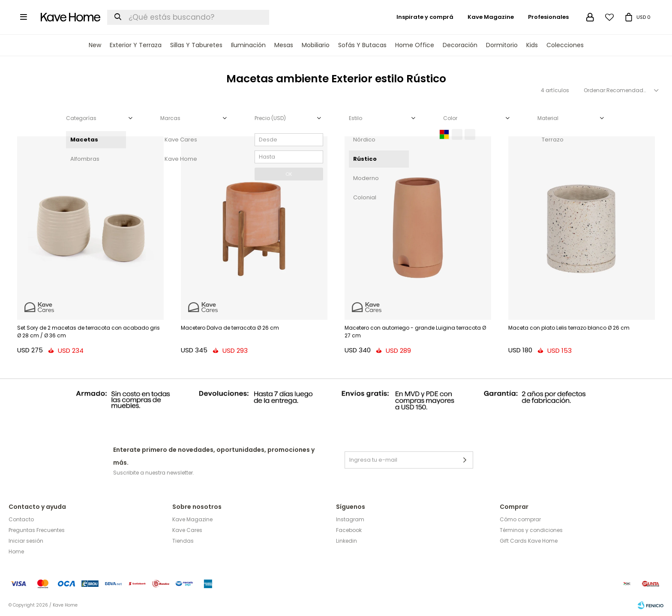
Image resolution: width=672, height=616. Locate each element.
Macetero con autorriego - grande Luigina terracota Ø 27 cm (415, 332)
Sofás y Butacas (362, 45)
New (95, 45)
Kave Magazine (491, 17)
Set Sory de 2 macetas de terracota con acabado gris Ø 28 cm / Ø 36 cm (88, 332)
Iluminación (248, 45)
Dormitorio (502, 45)
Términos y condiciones (531, 530)
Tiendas (183, 541)
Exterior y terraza (136, 45)
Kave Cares (187, 530)
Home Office (415, 45)
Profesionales (548, 17)
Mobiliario (316, 45)
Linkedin (346, 541)
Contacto (21, 519)
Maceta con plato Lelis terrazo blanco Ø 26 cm (569, 328)
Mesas (284, 45)
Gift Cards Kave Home (529, 541)
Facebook (349, 530)
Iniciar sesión (26, 541)
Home (16, 551)
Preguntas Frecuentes (37, 530)
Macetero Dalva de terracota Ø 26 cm (230, 328)
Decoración (460, 45)
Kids (532, 45)
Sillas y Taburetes (196, 45)
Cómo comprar (520, 519)
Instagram (350, 519)
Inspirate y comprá (425, 17)
